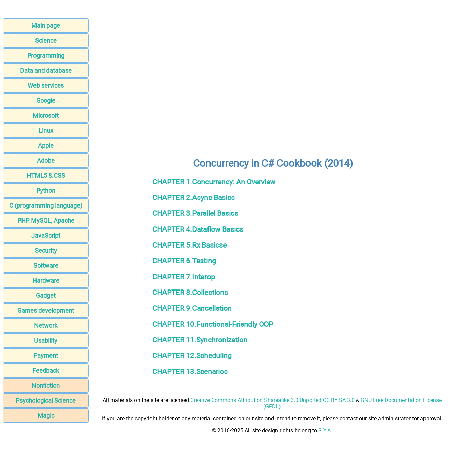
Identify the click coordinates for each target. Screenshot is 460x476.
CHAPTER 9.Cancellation (192, 308)
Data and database (46, 70)
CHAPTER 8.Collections (190, 292)
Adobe (46, 160)
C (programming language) (46, 205)
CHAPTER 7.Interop (184, 277)
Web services (46, 85)
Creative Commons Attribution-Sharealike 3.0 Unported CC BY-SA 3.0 (272, 400)
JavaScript (46, 235)
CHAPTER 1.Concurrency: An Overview (214, 182)
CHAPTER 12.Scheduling (192, 355)
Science (46, 40)
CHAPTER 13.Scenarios (190, 371)
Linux (46, 130)
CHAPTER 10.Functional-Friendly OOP (213, 324)
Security (46, 250)
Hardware (46, 280)
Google (46, 100)
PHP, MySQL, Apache (46, 220)
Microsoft (46, 115)
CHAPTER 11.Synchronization (200, 340)
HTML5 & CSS (46, 175)
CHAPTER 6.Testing (184, 261)
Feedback (46, 370)
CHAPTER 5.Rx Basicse (189, 245)
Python (46, 190)
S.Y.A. (325, 430)
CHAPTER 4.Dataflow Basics (198, 229)
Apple (46, 145)
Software (46, 265)
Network (46, 325)
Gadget (46, 295)
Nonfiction (46, 385)
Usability (46, 340)
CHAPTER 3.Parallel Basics (195, 213)
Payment (46, 355)
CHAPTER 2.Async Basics (193, 198)
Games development (46, 310)
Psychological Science (46, 400)
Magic (46, 415)
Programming (46, 55)
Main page (46, 25)
